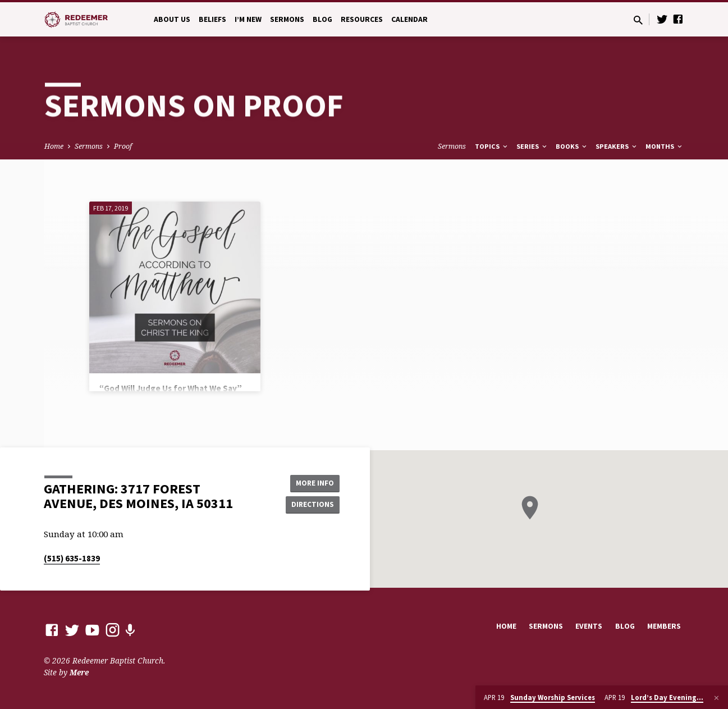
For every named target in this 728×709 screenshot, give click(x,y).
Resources (362, 19)
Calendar (409, 19)
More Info (311, 482)
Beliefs (212, 19)
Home (54, 146)
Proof (123, 146)
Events (589, 626)
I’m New (248, 19)
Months (665, 146)
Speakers (617, 146)
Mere (79, 672)
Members (664, 626)
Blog (322, 19)
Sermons (287, 19)
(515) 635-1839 (72, 558)
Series (532, 146)
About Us (172, 19)
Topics (492, 146)
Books (572, 146)
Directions (311, 505)
